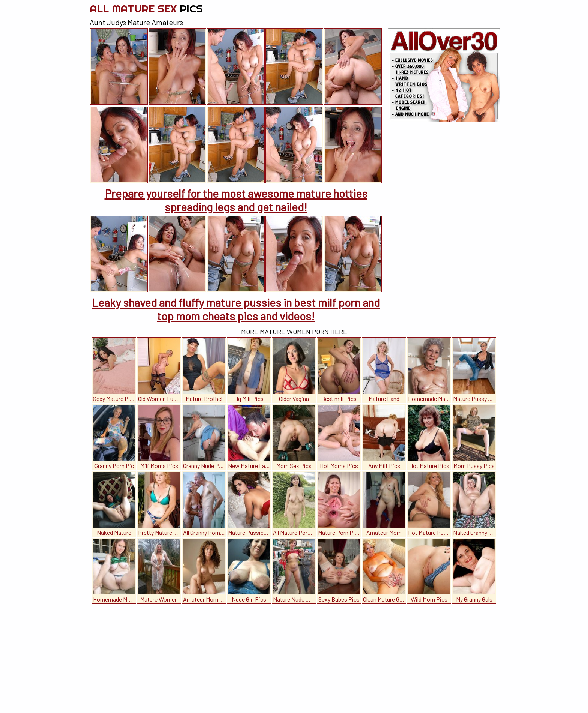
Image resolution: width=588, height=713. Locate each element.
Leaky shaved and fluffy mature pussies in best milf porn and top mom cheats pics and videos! (236, 309)
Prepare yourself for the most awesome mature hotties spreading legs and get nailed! (236, 200)
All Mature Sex (146, 8)
